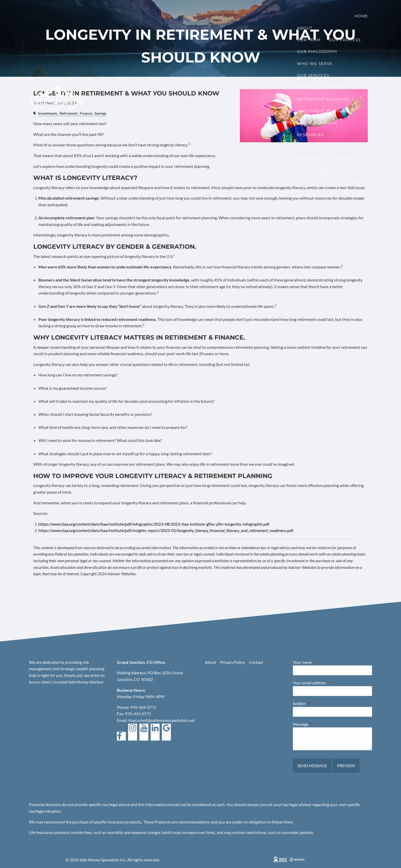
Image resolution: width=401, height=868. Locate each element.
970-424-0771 (143, 707)
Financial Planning (321, 87)
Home (361, 16)
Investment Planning (323, 111)
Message (319, 724)
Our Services (313, 75)
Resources (310, 135)
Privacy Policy (232, 662)
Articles (308, 147)
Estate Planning (317, 123)
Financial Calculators (326, 159)
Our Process (345, 40)
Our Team (309, 40)
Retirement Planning (324, 99)
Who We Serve (315, 64)
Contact (358, 182)
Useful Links (313, 170)
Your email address (328, 683)
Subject (318, 703)
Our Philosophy (317, 52)
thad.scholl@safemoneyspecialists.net (162, 720)
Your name (321, 662)
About (305, 28)
